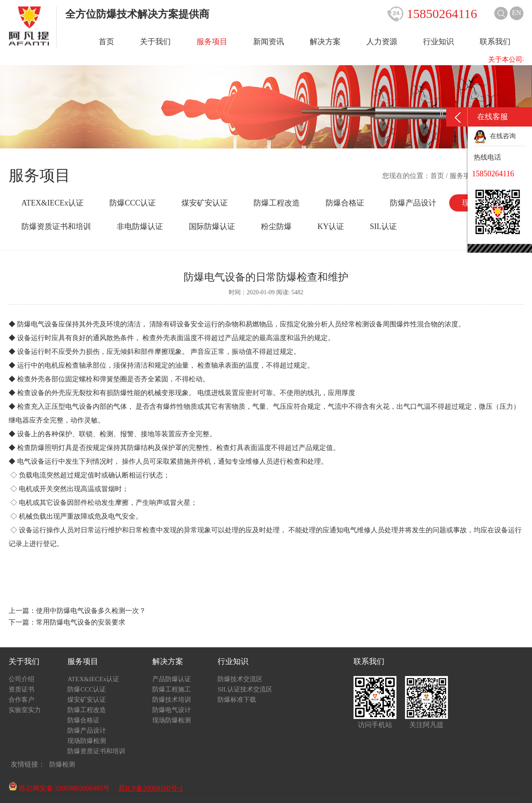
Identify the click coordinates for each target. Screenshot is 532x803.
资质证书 (21, 689)
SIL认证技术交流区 (245, 689)
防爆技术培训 (172, 700)
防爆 (120, 393)
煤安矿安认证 (205, 203)
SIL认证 (383, 226)
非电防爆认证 (140, 226)
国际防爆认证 (212, 226)
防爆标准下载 (237, 700)
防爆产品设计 (413, 203)
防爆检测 (62, 764)
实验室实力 (25, 710)
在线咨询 (495, 136)
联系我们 (495, 42)
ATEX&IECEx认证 (53, 203)
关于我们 (155, 42)
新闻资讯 (269, 42)
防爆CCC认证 (133, 203)
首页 (106, 42)
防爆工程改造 (277, 203)
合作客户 (21, 700)
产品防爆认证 (172, 679)
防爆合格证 (345, 203)
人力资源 (382, 42)
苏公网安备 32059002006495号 (59, 788)
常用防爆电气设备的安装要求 (81, 622)
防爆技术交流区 (240, 679)
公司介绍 (21, 679)
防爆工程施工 (172, 689)
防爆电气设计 (172, 710)
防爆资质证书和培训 (56, 226)
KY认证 (331, 226)
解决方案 (325, 42)
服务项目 (212, 42)
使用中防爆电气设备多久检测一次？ (91, 611)
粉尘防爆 (276, 226)
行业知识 (438, 42)
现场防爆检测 (87, 741)
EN (516, 13)
